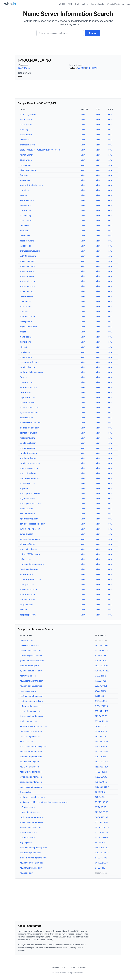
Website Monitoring (115, 4)
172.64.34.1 (100, 797)
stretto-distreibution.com (31, 185)
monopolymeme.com (30, 478)
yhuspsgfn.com (27, 271)
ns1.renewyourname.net (31, 656)
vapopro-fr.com (27, 595)
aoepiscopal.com (28, 615)
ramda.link (25, 226)
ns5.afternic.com (27, 807)
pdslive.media (26, 221)
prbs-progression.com (30, 579)
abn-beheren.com (28, 589)
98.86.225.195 (101, 817)
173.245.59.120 (102, 827)
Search (92, 33)
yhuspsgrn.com (27, 276)
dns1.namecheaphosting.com (33, 848)
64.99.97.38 (101, 656)
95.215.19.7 (100, 792)
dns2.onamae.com (28, 721)
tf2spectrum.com (28, 170)
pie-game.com (26, 605)
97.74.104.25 (101, 701)
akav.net (24, 195)
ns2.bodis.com (26, 873)
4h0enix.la (25, 140)
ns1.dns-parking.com (29, 666)
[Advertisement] (68, 46)
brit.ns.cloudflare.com (30, 812)
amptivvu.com (26, 509)
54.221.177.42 (101, 726)
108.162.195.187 (102, 671)
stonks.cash (25, 205)
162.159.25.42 (101, 762)
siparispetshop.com (29, 519)
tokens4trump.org (28, 387)
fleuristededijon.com (29, 569)
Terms (72, 968)
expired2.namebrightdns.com (33, 726)
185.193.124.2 (24, 68)
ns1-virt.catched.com (29, 645)
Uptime (85, 4)
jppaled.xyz (25, 180)
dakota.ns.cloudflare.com (32, 716)
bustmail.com (26, 301)
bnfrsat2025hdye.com (30, 554)
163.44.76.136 (101, 832)
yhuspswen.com (27, 261)
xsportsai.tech (26, 418)
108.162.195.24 (102, 782)
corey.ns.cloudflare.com (31, 782)
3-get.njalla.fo (26, 843)
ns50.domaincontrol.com (31, 681)
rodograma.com (27, 438)
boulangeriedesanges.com (32, 564)
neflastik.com (26, 559)
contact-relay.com (28, 433)
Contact (82, 968)
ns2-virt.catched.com (30, 767)
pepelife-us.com (27, 397)
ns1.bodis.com (26, 640)
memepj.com (26, 357)
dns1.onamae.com (28, 832)
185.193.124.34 (102, 741)
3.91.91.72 (100, 696)
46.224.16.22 (101, 772)
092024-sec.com (28, 256)
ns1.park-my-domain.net (31, 772)
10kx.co (23, 347)
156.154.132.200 (102, 848)
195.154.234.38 (102, 853)
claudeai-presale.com (30, 463)
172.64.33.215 (101, 650)
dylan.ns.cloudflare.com (31, 671)
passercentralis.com (29, 362)
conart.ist (24, 312)
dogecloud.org (26, 291)
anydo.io (24, 488)
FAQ (64, 968)
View (83, 114)
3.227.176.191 (101, 686)
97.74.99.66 (101, 807)
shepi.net (24, 332)
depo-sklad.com (27, 317)
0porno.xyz (25, 175)
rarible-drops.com (28, 453)
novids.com (25, 352)
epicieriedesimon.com (30, 539)
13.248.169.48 (102, 802)
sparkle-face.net (27, 402)
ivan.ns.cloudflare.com (30, 827)
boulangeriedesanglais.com (32, 524)
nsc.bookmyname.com (30, 853)
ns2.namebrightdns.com (31, 868)
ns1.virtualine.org (28, 676)
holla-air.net (25, 210)
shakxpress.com (27, 584)
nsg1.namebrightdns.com (31, 696)
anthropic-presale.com (30, 504)
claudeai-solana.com (29, 428)
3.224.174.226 (101, 706)
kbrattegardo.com (28, 458)
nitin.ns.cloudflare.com (30, 650)
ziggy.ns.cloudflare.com (31, 787)
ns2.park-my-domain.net (31, 863)
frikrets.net (25, 236)
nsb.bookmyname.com (30, 736)
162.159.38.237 (102, 787)
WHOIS (62, 4)
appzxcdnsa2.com (28, 549)
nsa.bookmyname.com (30, 711)
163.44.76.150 (101, 721)
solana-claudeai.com (29, 408)
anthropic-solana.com (30, 493)
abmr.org (24, 130)
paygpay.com (26, 160)
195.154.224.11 (102, 711)
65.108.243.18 (101, 863)
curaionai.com (26, 382)
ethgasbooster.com (29, 468)
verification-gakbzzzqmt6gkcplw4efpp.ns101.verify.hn (45, 802)
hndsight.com (26, 322)
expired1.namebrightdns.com (33, 858)
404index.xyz (26, 215)
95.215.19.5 (100, 843)
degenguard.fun (27, 499)
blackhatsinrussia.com (30, 423)
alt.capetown (26, 119)
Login (129, 4)
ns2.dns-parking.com (30, 762)
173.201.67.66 (101, 837)
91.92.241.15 (101, 676)
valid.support (26, 135)
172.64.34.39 (101, 777)
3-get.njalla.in (26, 792)
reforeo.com (26, 392)
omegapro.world (27, 145)
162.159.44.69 (102, 752)
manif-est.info (26, 337)
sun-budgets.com (28, 483)
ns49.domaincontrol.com (31, 701)
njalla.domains (26, 125)
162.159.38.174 (102, 822)
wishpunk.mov (27, 155)
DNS (77, 4)
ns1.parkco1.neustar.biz (31, 706)
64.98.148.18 (101, 731)
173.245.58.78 (102, 812)
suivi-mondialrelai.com (30, 529)
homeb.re (24, 190)
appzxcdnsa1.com (28, 473)
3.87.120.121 (100, 757)
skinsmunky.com (28, 514)
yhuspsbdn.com (27, 281)
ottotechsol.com (27, 600)
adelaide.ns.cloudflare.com (32, 797)
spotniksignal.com (28, 114)
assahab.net (25, 306)
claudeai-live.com (28, 367)
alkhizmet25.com (28, 544)
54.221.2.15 (100, 868)
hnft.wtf (23, 610)
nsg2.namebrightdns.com (31, 817)
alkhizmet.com (26, 574)
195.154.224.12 (102, 736)
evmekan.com (26, 534)
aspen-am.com (27, 241)
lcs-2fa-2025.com (28, 443)
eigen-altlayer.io (27, 200)
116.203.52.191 (102, 645)
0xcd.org (24, 377)
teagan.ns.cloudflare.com (32, 822)
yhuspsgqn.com (27, 286)
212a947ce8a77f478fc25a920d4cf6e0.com (40, 150)
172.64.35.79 (101, 716)
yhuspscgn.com (27, 266)
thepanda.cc (26, 246)
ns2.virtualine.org (28, 691)
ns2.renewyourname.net (31, 731)
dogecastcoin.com (28, 327)
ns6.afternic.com (27, 837)
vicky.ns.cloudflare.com (31, 752)
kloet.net (24, 231)
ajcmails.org (25, 342)
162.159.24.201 (102, 666)
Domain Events (97, 4)
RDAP (70, 4)
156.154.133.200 (102, 747)
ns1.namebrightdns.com (31, 757)
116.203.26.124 (102, 767)
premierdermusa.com (30, 251)
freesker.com (26, 165)
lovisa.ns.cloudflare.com (31, 777)
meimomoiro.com (28, 448)
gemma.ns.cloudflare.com (32, 661)
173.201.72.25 (101, 681)
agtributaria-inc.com (29, 413)
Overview (55, 968)
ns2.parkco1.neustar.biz (31, 686)
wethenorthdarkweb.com (32, 372)
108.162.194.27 (102, 661)
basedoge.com (27, 296)
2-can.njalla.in (26, 741)
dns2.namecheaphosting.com (33, 747)
